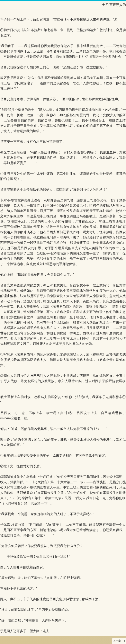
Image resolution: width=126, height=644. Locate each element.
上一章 (117, 641)
